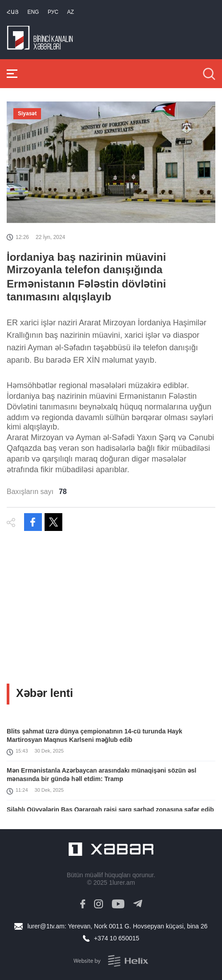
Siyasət (27, 113)
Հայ (13, 12)
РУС (53, 12)
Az (70, 12)
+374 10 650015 (117, 938)
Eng (33, 12)
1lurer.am (122, 883)
